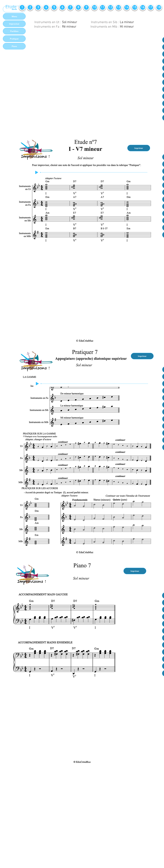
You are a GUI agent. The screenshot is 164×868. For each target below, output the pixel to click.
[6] (62, 7)
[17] (151, 7)
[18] (159, 7)
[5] (54, 7)
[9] (86, 7)
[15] (135, 7)
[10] (94, 7)
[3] (38, 7)
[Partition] (14, 31)
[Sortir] (14, 9)
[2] (30, 7)
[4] (46, 7)
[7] (70, 7)
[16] (143, 7)
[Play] (37, 172)
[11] (102, 7)
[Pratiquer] (14, 39)
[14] (127, 7)
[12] (111, 7)
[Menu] (14, 16)
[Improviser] (14, 24)
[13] (119, 7)
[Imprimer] (139, 148)
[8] (78, 7)
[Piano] (14, 46)
